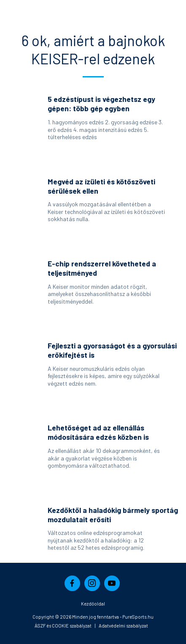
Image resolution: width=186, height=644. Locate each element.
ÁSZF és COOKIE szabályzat (63, 626)
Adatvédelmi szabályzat (123, 626)
